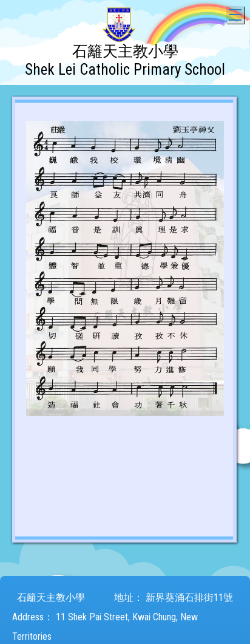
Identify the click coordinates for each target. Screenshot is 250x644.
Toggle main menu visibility (236, 12)
